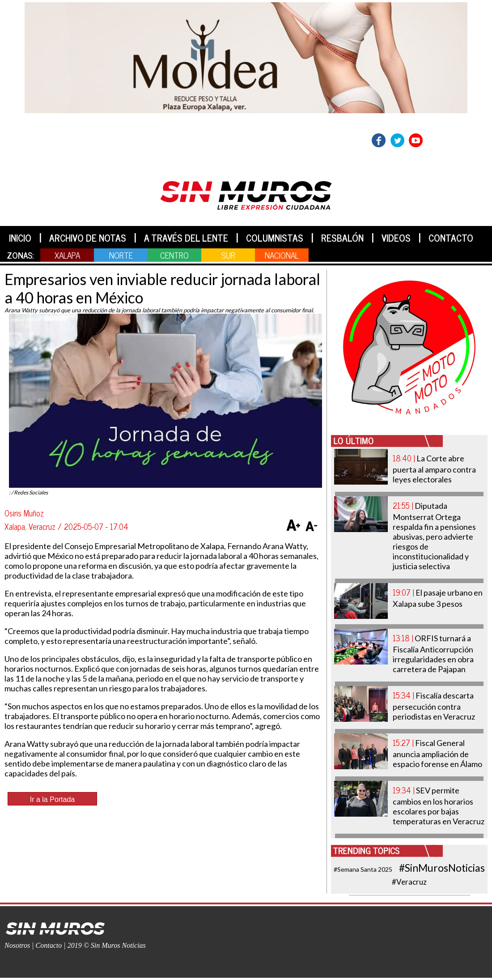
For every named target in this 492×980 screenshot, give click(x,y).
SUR (228, 255)
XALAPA (67, 255)
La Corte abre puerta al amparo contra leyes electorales (434, 469)
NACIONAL (282, 255)
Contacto (49, 945)
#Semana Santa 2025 (363, 869)
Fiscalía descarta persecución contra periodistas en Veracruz (434, 706)
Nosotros (17, 945)
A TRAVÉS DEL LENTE (186, 238)
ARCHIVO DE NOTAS (88, 238)
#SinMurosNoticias (442, 868)
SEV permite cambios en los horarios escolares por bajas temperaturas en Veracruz (439, 806)
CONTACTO (451, 238)
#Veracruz (409, 882)
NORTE (121, 255)
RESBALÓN (342, 238)
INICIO (20, 238)
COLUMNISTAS (275, 238)
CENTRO (174, 255)
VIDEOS (396, 238)
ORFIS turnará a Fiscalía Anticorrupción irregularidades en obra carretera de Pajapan (433, 654)
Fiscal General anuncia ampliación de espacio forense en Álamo (437, 753)
